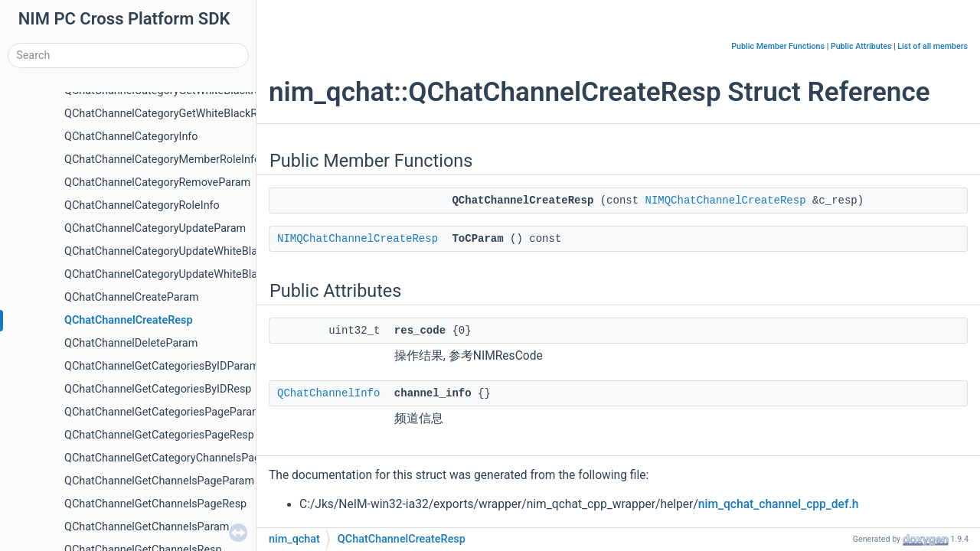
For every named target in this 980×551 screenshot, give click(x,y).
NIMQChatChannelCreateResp (726, 201)
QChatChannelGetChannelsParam (147, 527)
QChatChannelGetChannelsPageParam (159, 481)
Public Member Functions (778, 46)
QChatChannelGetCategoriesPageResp (159, 435)
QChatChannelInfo (328, 393)
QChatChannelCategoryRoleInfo (142, 205)
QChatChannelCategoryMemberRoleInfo (162, 160)
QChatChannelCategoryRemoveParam (157, 183)
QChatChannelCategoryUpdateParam (155, 228)
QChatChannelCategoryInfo (131, 137)
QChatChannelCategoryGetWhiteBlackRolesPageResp (196, 114)
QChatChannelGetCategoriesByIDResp (158, 389)
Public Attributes (861, 46)
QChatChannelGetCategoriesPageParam (163, 412)
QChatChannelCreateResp (129, 320)
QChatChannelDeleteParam (131, 343)
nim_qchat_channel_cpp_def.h (779, 504)
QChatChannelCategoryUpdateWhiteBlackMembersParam (206, 251)
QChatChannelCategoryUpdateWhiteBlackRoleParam (193, 274)
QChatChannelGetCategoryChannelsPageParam (181, 458)
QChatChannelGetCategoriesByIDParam (162, 366)
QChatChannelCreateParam (132, 297)
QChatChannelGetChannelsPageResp (155, 504)
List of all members (933, 46)
